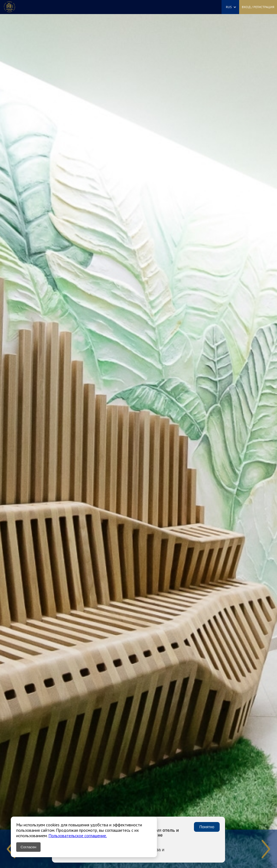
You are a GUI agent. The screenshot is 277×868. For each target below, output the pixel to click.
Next (266, 849)
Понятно (207, 827)
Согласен (28, 847)
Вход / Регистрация (258, 7)
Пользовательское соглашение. (78, 836)
